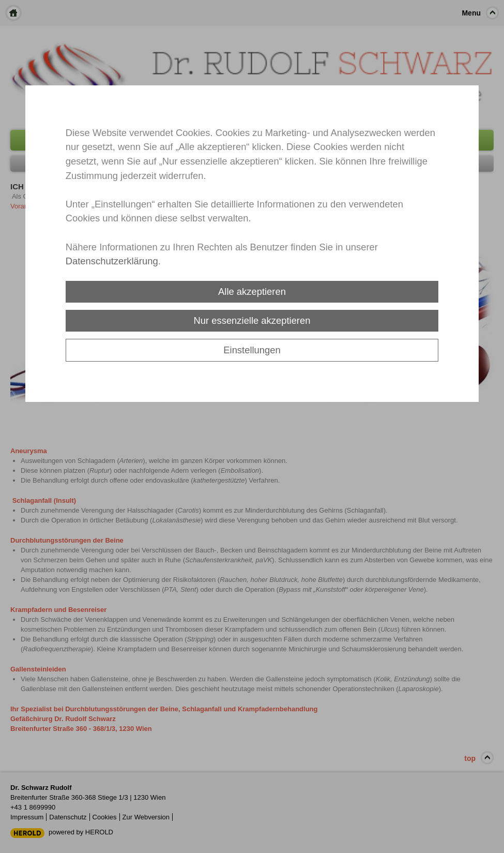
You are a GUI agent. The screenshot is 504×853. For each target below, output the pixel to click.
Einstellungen (252, 350)
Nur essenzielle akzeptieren (252, 320)
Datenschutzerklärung (112, 261)
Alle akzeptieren (252, 291)
